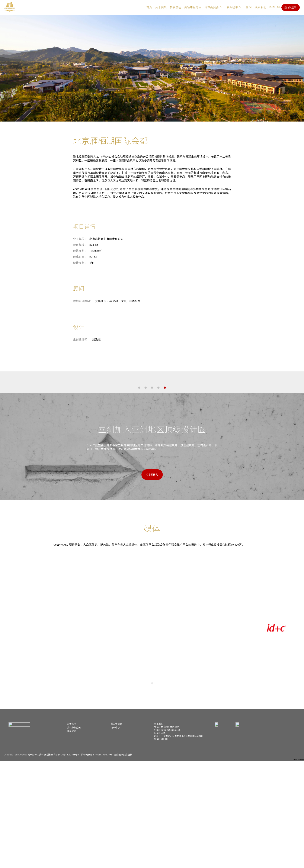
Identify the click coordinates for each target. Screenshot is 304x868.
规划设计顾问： (83, 301)
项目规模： (80, 245)
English (275, 7)
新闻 (249, 7)
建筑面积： (80, 251)
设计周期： (80, 263)
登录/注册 (291, 7)
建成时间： (80, 257)
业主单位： (80, 239)
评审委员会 (212, 7)
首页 (149, 7)
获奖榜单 (232, 7)
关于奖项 (161, 7)
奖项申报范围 (193, 7)
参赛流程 (175, 7)
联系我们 (261, 7)
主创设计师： (82, 340)
